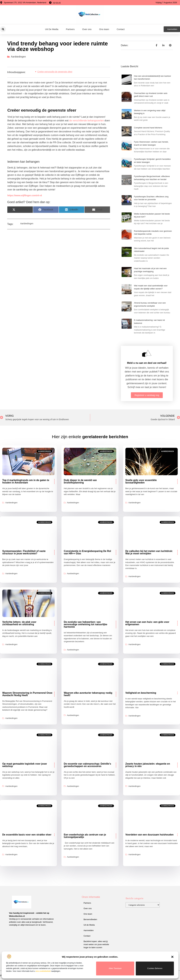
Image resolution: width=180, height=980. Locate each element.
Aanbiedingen (18, 57)
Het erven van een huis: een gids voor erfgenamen (147, 623)
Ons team (104, 29)
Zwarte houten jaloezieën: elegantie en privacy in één (148, 765)
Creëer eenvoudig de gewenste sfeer (55, 72)
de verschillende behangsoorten (87, 121)
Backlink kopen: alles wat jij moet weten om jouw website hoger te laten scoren (96, 944)
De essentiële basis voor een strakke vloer (27, 835)
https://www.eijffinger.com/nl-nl (25, 195)
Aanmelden (89, 930)
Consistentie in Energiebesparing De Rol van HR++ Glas (87, 552)
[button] (172, 957)
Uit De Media (52, 29)
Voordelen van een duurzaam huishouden (149, 835)
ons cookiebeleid (43, 971)
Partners (70, 29)
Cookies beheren (155, 968)
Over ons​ (87, 29)
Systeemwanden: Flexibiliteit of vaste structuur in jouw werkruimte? (24, 552)
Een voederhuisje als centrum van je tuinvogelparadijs (85, 836)
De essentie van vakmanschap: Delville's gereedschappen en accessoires (87, 765)
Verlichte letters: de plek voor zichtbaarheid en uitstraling (19, 623)
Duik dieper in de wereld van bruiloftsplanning (80, 481)
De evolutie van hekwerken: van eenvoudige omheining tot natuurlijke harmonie (85, 624)
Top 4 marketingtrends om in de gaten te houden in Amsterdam (26, 481)
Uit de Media (89, 925)
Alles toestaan (115, 968)
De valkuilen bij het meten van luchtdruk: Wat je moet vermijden (149, 552)
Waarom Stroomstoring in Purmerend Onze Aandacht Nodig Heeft (27, 694)
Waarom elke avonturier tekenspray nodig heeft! (88, 694)
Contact (121, 29)
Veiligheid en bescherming (141, 693)
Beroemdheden (90, 919)
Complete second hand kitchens (148, 128)
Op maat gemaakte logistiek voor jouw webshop (25, 765)
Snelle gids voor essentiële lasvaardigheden (141, 481)
